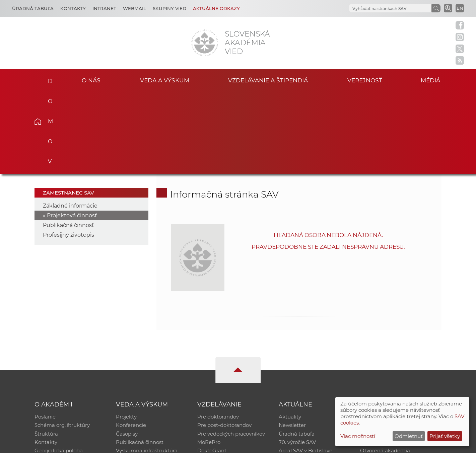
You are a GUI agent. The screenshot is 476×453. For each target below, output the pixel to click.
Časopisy (127, 351)
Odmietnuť (409, 436)
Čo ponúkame (296, 377)
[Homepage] (205, 43)
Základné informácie (70, 123)
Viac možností (358, 436)
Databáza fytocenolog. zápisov (398, 351)
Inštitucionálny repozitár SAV (396, 334)
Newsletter (292, 343)
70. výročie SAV (297, 360)
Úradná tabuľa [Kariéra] (33, 8)
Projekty (126, 334)
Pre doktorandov (218, 334)
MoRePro (209, 360)
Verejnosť (365, 80)
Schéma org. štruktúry (62, 343)
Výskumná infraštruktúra (147, 369)
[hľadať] (390, 9)
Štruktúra (46, 351)
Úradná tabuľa (297, 351)
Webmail (134, 8)
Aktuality (290, 334)
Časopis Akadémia (383, 360)
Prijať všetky (445, 436)
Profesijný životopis (69, 152)
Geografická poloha (59, 369)
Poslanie (45, 334)
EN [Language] (460, 8)
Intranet (104, 8)
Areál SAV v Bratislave (305, 369)
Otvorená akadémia (385, 369)
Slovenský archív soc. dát (391, 343)
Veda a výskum (165, 80)
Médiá (431, 80)
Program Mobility (219, 377)
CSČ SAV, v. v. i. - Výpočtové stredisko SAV (134, 445)
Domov (48, 79)
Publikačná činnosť (69, 142)
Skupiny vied (169, 8)
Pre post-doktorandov (224, 343)
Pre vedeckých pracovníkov (231, 351)
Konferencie (131, 343)
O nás (91, 80)
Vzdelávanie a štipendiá (268, 80)
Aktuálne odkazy (216, 8)
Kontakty (73, 8)
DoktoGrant (212, 369)
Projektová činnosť (72, 132)
